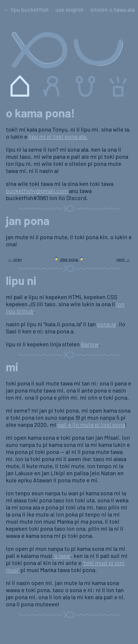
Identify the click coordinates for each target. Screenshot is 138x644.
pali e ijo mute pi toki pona (91, 424)
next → (123, 259)
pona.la (106, 324)
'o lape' (62, 556)
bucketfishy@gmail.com (37, 191)
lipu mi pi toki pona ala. (58, 136)
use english (70, 9)
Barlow (90, 344)
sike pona (69, 259)
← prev (15, 259)
